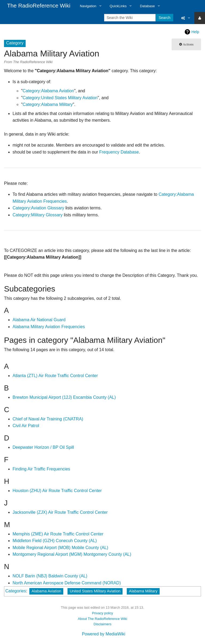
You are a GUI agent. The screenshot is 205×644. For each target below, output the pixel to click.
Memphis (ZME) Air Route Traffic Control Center (58, 534)
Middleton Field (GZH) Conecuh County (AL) (55, 541)
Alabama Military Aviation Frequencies (49, 327)
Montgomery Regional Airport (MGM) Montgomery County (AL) (72, 554)
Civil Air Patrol (26, 426)
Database (147, 6)
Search (164, 18)
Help (195, 32)
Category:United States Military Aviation (60, 98)
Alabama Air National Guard (39, 320)
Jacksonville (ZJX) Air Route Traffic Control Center (60, 512)
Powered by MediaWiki (104, 634)
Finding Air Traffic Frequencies (41, 469)
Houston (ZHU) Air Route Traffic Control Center (57, 491)
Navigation (88, 6)
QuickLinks (118, 6)
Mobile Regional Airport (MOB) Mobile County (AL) (60, 548)
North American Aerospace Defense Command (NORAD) (67, 583)
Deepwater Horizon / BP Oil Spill (43, 447)
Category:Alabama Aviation (48, 91)
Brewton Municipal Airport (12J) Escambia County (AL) (64, 397)
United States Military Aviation (95, 591)
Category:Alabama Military (48, 104)
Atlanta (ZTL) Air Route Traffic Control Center (55, 376)
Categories (16, 591)
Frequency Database (119, 152)
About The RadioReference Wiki (103, 619)
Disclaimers (103, 624)
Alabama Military (143, 591)
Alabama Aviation (46, 591)
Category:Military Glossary (38, 215)
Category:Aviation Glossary (38, 208)
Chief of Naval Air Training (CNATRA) (48, 419)
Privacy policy (102, 613)
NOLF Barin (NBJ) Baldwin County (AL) (50, 576)
